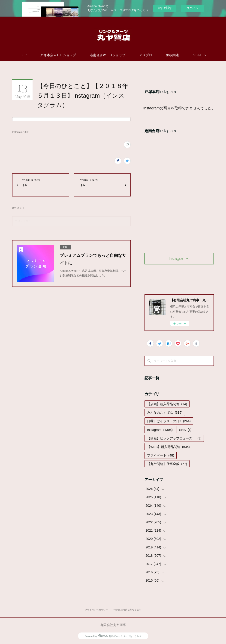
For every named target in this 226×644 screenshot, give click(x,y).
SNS (185, 430)
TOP (37, 55)
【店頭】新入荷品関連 (167, 404)
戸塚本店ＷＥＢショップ (72, 55)
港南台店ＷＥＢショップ (121, 55)
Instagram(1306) (21, 132)
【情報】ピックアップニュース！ (174, 438)
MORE (184, 55)
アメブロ (159, 55)
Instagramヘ (179, 259)
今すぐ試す (165, 8)
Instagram (160, 430)
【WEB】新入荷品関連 (168, 447)
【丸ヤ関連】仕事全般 (167, 464)
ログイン (192, 8)
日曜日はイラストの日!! (169, 421)
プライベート (161, 455)
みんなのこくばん (165, 413)
